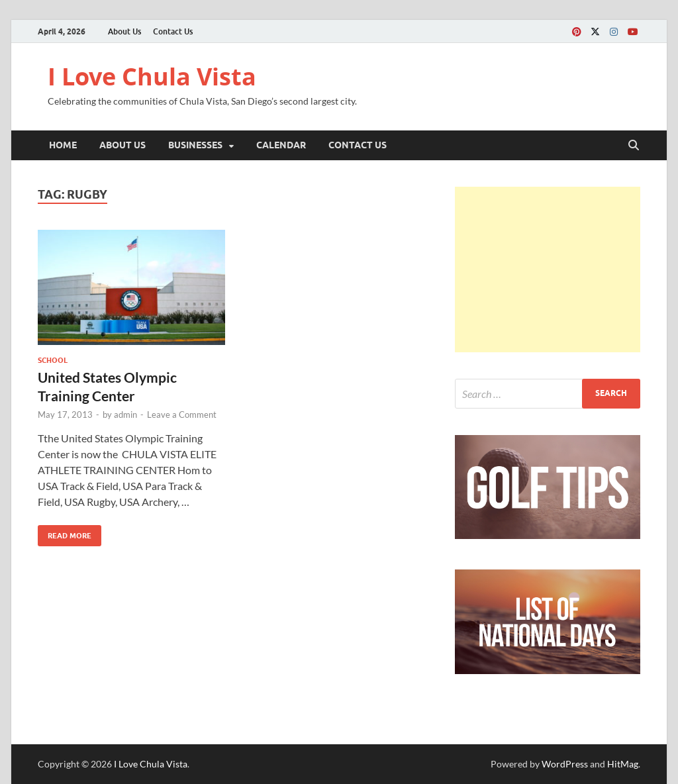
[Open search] (634, 146)
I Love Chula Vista (152, 76)
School (53, 360)
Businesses (195, 145)
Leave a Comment (182, 415)
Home (63, 145)
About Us (124, 31)
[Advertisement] (548, 269)
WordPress (565, 764)
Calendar (281, 145)
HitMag (623, 764)
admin (125, 415)
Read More (65, 533)
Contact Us (173, 31)
